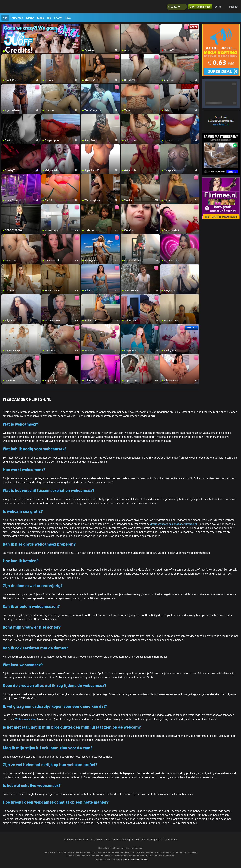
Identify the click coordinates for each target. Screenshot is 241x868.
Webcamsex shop (26, 719)
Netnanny (158, 855)
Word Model (171, 840)
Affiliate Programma (152, 840)
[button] (220, 7)
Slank (41, 18)
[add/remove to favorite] (84, 27)
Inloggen (234, 7)
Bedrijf (136, 840)
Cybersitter (170, 855)
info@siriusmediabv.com (136, 860)
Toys (68, 18)
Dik (49, 18)
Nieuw (30, 18)
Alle (5, 18)
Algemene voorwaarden (76, 840)
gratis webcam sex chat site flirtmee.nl (174, 524)
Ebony (58, 18)
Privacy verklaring (100, 840)
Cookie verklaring (121, 840)
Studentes (17, 18)
